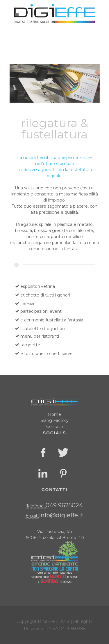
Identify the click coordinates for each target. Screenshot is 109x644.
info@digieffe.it (61, 515)
